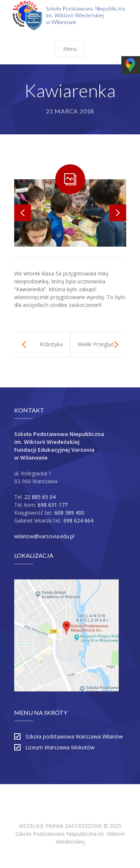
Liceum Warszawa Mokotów (60, 747)
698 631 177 (53, 505)
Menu (74, 49)
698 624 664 (78, 520)
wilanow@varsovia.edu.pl (44, 536)
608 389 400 (69, 513)
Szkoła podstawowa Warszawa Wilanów (74, 736)
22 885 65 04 (40, 497)
